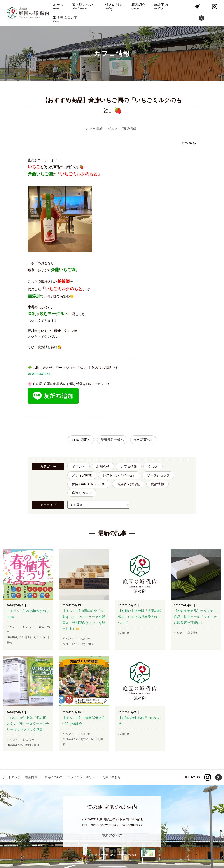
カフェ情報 (129, 466)
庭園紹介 (138, 7)
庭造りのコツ (82, 493)
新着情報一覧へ (112, 440)
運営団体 (31, 777)
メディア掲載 (82, 475)
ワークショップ (158, 475)
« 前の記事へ (81, 440)
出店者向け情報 (128, 484)
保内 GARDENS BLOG (89, 484)
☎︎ (29, 374)
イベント (79, 466)
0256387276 (41, 374)
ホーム (58, 7)
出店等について (65, 20)
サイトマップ (11, 777)
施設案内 (160, 7)
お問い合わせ (112, 777)
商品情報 (157, 484)
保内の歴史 (114, 7)
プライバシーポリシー (83, 777)
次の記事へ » (143, 440)
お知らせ (103, 466)
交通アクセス (112, 835)
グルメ (153, 466)
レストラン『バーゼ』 (119, 475)
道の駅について (84, 7)
